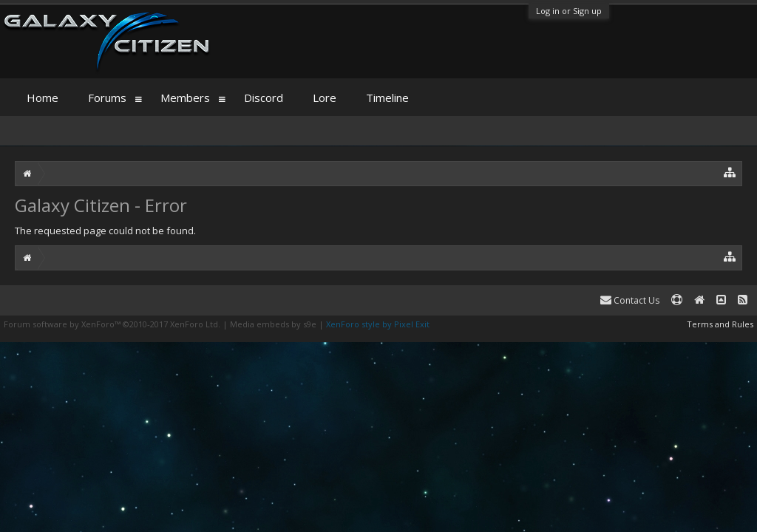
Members (185, 98)
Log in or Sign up (569, 11)
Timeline (387, 98)
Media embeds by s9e (273, 324)
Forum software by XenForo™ (112, 324)
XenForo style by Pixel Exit (378, 324)
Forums (107, 98)
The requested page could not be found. (105, 231)
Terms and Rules (720, 324)
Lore (325, 98)
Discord (264, 98)
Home (43, 98)
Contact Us (630, 300)
